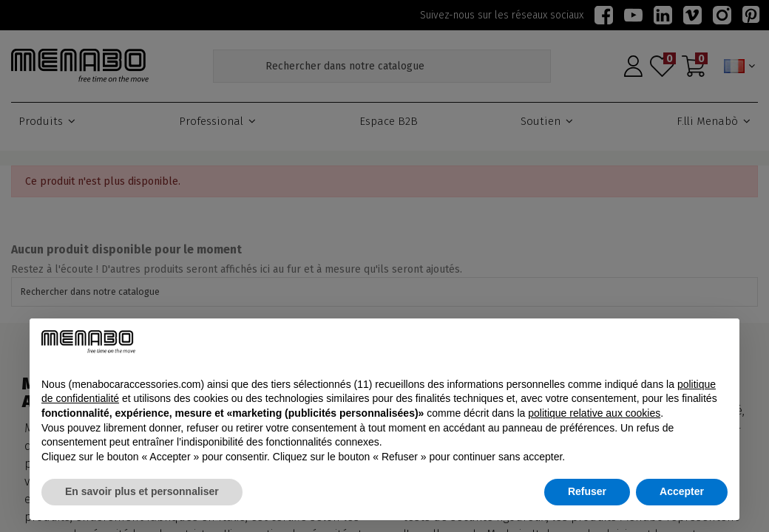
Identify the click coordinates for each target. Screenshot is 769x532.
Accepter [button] (682, 491)
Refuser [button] (587, 491)
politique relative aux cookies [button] (594, 413)
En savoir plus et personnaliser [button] (142, 491)
